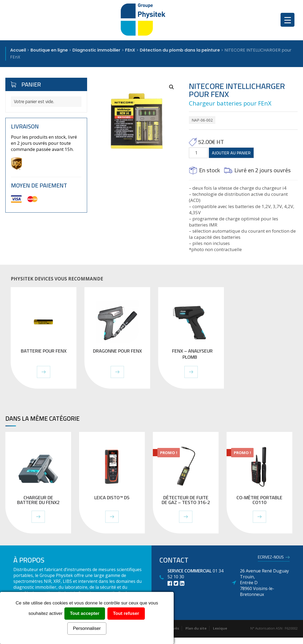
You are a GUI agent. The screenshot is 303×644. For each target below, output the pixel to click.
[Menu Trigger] (288, 20)
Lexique (220, 628)
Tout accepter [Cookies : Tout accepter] (85, 613)
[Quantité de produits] (198, 153)
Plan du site (196, 628)
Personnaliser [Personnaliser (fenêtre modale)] (87, 628)
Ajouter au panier (231, 153)
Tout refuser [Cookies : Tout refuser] (126, 613)
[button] (172, 87)
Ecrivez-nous (271, 558)
